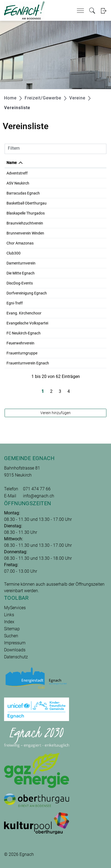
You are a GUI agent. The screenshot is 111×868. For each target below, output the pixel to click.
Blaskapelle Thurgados (26, 213)
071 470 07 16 (79, 293)
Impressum (15, 643)
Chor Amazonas (20, 243)
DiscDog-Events (20, 283)
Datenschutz (16, 657)
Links (9, 615)
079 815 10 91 (79, 303)
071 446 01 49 (79, 243)
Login (104, 11)
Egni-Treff (15, 303)
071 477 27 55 (79, 273)
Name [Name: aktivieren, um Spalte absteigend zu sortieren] (12, 163)
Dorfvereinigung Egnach (27, 293)
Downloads (15, 650)
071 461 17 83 (79, 233)
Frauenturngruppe (22, 353)
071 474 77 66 (37, 489)
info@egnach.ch (39, 496)
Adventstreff (17, 173)
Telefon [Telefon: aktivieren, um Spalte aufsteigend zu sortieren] (74, 163)
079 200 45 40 (79, 213)
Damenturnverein (21, 263)
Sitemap (12, 629)
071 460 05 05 (79, 253)
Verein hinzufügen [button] (56, 413)
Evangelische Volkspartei (27, 323)
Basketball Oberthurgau (27, 203)
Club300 (14, 253)
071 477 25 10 (79, 323)
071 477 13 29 (79, 313)
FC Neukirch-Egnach (24, 333)
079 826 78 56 (79, 363)
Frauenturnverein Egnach (28, 363)
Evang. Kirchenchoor (24, 313)
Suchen (11, 636)
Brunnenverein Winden (25, 233)
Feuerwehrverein (20, 343)
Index (9, 622)
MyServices (15, 608)
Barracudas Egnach (23, 193)
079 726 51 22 (79, 203)
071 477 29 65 (79, 353)
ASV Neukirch (18, 183)
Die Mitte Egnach (21, 273)
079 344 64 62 (79, 333)
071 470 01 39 (79, 183)
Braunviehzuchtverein (25, 223)
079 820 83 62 (79, 173)
